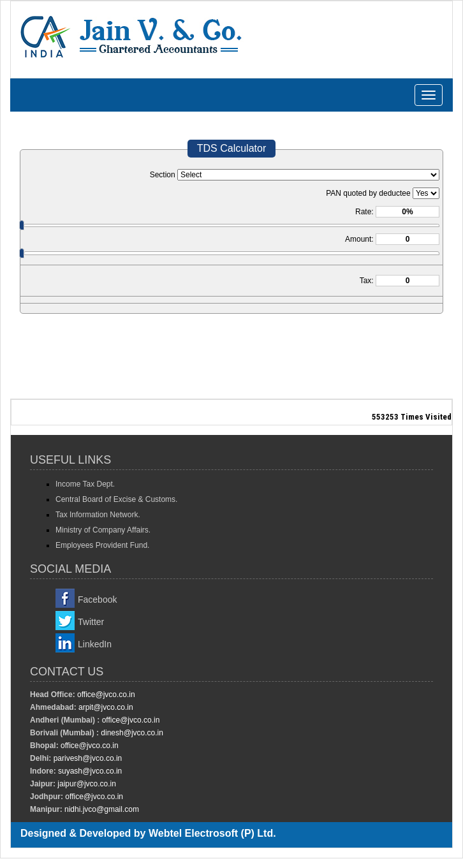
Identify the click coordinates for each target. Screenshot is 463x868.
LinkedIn (95, 644)
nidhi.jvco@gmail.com (101, 809)
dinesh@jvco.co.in (131, 733)
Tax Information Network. (98, 515)
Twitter (91, 622)
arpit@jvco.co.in (105, 707)
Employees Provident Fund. (102, 545)
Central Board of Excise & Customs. (116, 499)
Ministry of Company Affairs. (103, 530)
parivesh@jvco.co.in (88, 758)
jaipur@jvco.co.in (86, 784)
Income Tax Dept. (85, 484)
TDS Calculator (231, 148)
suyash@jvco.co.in (89, 771)
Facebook (97, 600)
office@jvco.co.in (105, 695)
